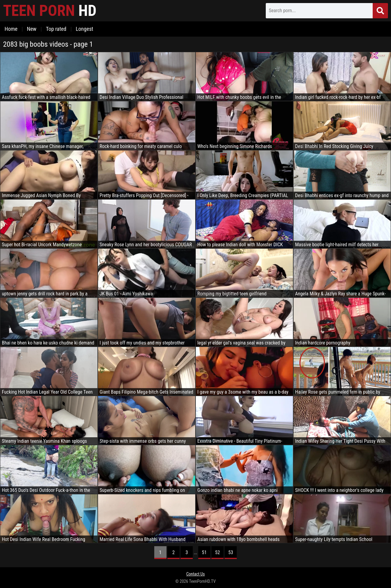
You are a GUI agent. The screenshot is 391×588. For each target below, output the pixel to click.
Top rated (56, 29)
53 (231, 552)
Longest (84, 29)
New (32, 29)
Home (11, 29)
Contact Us (196, 574)
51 (204, 552)
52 (217, 552)
